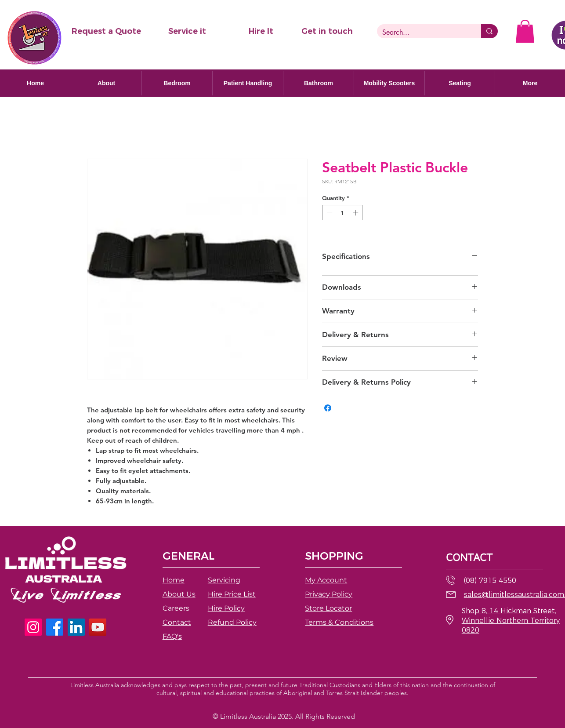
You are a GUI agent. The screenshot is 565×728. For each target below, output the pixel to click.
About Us (179, 594)
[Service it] (187, 31)
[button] (106, 31)
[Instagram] (33, 627)
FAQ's (172, 636)
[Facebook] (55, 627)
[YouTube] (98, 627)
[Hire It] (261, 31)
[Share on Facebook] (328, 408)
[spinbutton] (342, 213)
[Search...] (422, 33)
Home (174, 580)
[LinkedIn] (76, 627)
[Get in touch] (327, 31)
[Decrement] (329, 213)
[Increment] (356, 213)
